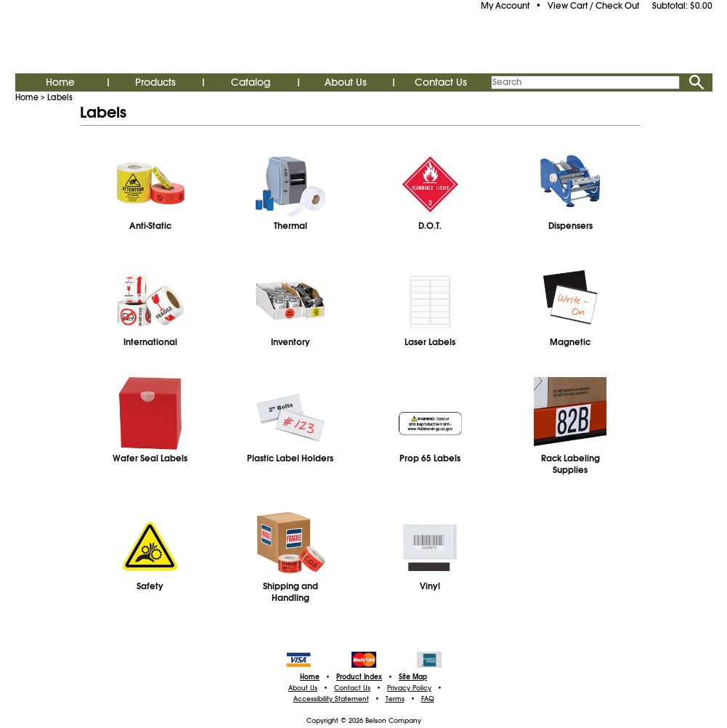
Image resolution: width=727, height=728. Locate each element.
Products (155, 82)
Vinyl (430, 586)
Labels (60, 97)
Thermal (291, 226)
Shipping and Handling (291, 592)
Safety (150, 586)
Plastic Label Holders (290, 458)
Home (60, 82)
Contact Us (441, 82)
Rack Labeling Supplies (570, 464)
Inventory (291, 342)
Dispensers (570, 226)
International (150, 342)
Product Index (359, 677)
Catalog (251, 82)
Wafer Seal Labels (150, 458)
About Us (346, 82)
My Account (505, 6)
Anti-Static (150, 226)
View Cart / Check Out (593, 6)
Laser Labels (430, 342)
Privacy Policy (409, 688)
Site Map (413, 677)
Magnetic (570, 342)
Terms (395, 699)
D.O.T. (430, 226)
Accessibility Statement (331, 699)
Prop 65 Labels (430, 458)
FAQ (428, 699)
